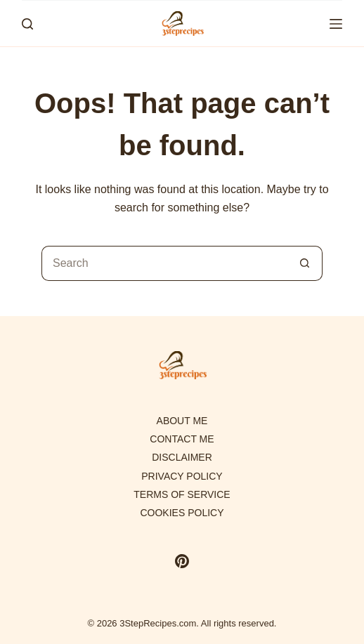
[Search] (27, 24)
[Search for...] (164, 263)
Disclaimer (182, 457)
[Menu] (336, 24)
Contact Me (182, 439)
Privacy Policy (182, 476)
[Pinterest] (182, 561)
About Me (182, 421)
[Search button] (305, 263)
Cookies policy (182, 513)
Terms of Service (182, 494)
